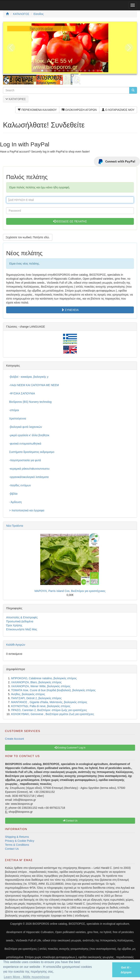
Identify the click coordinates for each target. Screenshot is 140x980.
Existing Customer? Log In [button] (70, 748)
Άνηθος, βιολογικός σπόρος (28, 694)
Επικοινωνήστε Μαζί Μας (22, 629)
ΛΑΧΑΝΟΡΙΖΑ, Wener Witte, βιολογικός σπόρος (41, 686)
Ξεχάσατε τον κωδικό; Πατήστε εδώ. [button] (28, 237)
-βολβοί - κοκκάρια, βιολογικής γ (29, 377)
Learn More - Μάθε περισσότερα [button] (27, 977)
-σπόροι (14, 410)
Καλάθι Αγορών (16, 645)
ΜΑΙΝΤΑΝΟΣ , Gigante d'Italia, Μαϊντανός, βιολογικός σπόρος (49, 702)
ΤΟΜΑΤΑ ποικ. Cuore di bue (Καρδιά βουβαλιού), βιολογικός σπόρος (53, 690)
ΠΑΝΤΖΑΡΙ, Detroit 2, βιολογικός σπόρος (36, 698)
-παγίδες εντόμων (20, 485)
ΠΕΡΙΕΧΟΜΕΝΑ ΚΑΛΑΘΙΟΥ (37, 110)
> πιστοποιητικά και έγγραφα (27, 510)
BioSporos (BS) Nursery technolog (30, 402)
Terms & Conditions (17, 845)
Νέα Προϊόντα (15, 526)
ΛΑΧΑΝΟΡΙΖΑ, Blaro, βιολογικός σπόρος (36, 682)
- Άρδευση (15, 502)
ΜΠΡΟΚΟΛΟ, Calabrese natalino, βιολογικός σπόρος (44, 678)
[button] (104, 970)
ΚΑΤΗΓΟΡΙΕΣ (16, 99)
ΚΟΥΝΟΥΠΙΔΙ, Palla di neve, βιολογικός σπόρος (41, 706)
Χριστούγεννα (18, 418)
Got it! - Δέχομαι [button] (126, 970)
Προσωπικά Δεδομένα (20, 621)
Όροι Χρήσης (14, 625)
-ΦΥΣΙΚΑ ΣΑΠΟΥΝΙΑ (22, 393)
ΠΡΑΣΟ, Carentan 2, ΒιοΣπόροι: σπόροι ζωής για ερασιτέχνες (49, 710)
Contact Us (12, 849)
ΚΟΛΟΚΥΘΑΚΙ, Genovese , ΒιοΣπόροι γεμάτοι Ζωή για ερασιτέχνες (53, 714)
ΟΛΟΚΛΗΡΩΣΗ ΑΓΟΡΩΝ (79, 110)
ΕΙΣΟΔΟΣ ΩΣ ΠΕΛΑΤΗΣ (70, 221)
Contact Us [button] (70, 821)
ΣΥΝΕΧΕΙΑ (70, 310)
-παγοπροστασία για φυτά (25, 460)
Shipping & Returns (17, 837)
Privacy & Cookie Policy (20, 841)
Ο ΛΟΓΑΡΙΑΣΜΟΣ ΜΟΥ (118, 110)
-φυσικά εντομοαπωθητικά (25, 444)
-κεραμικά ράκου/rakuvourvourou (29, 469)
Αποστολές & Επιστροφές (22, 617)
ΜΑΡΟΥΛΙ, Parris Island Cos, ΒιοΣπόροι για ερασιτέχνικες (70, 591)
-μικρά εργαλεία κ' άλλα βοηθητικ (29, 435)
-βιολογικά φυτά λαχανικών (26, 427)
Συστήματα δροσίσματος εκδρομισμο (32, 452)
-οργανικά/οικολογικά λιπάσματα (29, 477)
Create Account (14, 739)
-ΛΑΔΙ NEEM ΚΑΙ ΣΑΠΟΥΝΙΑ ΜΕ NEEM (34, 385)
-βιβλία (13, 494)
